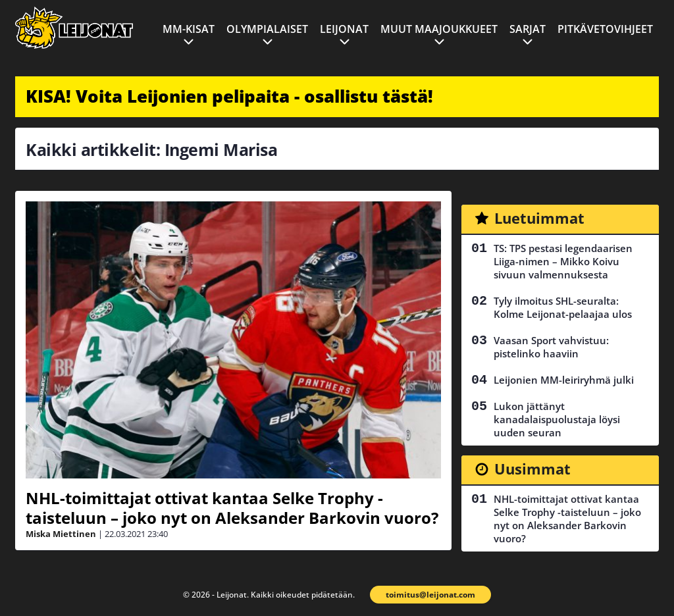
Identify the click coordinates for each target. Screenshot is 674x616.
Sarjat (528, 29)
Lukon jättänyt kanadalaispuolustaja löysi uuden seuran (557, 419)
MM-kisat (189, 29)
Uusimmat (532, 469)
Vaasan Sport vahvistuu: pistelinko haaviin (551, 347)
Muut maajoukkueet (439, 29)
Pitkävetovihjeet (605, 29)
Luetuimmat (539, 218)
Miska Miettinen (61, 534)
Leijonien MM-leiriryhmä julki (564, 380)
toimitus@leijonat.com (430, 595)
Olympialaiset (267, 29)
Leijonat (344, 29)
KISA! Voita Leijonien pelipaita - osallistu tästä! (229, 96)
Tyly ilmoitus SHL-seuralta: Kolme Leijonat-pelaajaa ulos (563, 307)
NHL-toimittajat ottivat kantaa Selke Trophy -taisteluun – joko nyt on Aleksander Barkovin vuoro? (232, 508)
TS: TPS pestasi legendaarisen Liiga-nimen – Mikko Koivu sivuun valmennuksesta (563, 261)
